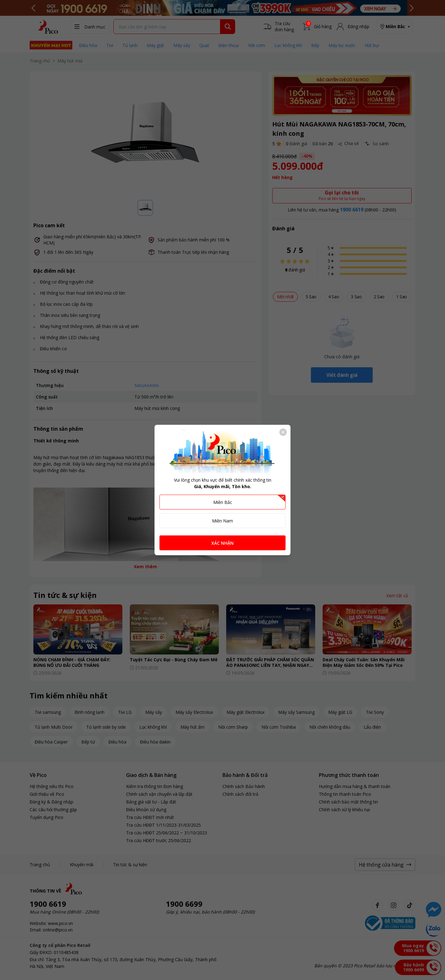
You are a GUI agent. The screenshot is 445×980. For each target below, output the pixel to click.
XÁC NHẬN (222, 543)
